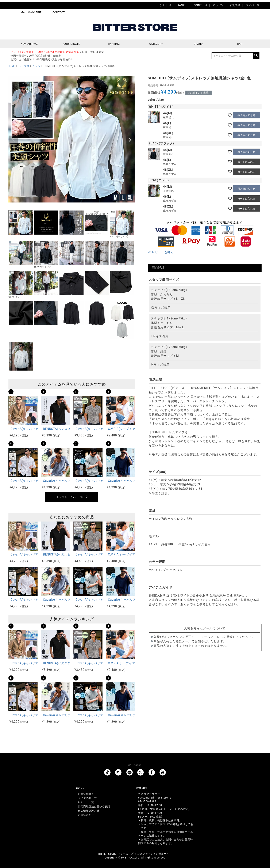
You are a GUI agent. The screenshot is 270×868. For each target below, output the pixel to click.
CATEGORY (156, 44)
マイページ (253, 5)
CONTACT (59, 12)
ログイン (218, 5)
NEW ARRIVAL (30, 44)
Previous (13, 140)
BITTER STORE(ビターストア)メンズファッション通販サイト (135, 854)
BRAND (198, 44)
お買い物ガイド (87, 794)
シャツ (36, 66)
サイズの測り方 (87, 798)
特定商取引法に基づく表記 (94, 807)
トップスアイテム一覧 (70, 497)
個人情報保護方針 (89, 811)
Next (130, 140)
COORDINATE (72, 44)
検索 (256, 56)
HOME (12, 66)
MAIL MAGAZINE (31, 12)
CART (240, 44)
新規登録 (235, 5)
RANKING (114, 44)
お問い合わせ (86, 815)
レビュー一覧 (86, 802)
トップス (24, 66)
